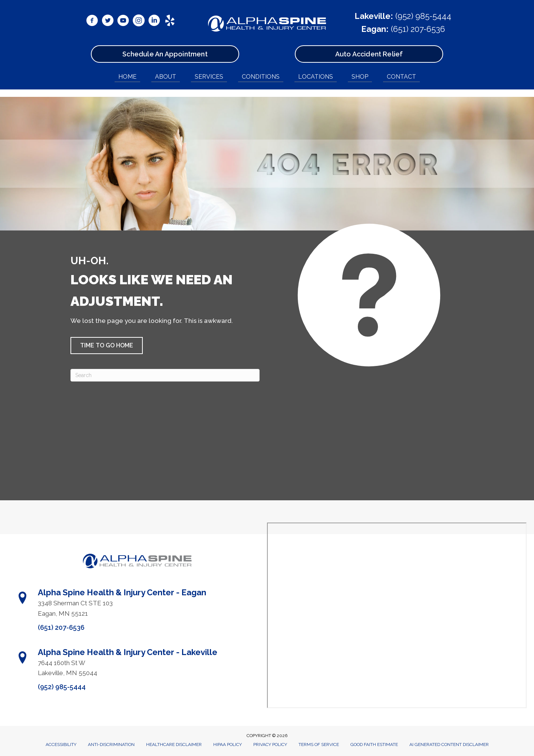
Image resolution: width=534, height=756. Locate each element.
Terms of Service (319, 744)
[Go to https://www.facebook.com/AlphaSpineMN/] (92, 22)
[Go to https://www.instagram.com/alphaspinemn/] (139, 22)
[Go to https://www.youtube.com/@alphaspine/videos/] (123, 22)
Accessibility (61, 744)
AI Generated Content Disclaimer (449, 744)
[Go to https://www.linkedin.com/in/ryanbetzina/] (154, 22)
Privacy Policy (270, 744)
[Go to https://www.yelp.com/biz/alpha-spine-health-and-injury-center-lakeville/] (170, 22)
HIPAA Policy (228, 744)
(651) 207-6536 (418, 29)
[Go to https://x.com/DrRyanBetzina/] (108, 22)
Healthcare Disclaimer (174, 744)
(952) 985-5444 (423, 16)
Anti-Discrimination (111, 744)
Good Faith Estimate (374, 744)
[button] (107, 346)
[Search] (165, 375)
